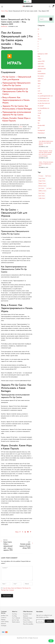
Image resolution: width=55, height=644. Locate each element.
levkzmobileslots (42, 74)
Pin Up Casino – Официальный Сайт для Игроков (17, 78)
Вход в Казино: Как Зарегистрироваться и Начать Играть (16, 100)
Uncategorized (41, 130)
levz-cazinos (41, 76)
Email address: (40, 621)
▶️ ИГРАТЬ (14, 60)
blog (39, 56)
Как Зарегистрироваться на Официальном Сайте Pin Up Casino (15, 91)
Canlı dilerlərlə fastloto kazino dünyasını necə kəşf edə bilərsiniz (46, 143)
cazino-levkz (41, 64)
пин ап (21, 127)
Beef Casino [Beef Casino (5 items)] (48, 176)
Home (3, 11)
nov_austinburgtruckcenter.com (45, 96)
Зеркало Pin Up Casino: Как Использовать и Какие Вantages (17, 107)
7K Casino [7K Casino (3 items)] (41, 176)
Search (51, 19)
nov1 (39, 86)
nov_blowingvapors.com (44, 98)
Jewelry (39, 71)
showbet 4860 (41, 125)
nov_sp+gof (41, 106)
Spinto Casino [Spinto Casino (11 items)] (42, 196)
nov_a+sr (40, 93)
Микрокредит (41, 133)
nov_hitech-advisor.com (43, 101)
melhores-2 (40, 79)
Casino (39, 59)
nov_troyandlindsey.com (43, 108)
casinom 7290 (41, 61)
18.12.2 (40, 39)
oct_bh (39, 111)
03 (38, 29)
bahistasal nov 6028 (43, 54)
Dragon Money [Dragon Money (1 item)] (42, 181)
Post (39, 116)
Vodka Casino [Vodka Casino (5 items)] (42, 198)
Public (39, 118)
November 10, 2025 (13, 26)
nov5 (39, 91)
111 (38, 37)
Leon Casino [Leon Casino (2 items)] (41, 188)
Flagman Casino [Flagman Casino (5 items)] (42, 183)
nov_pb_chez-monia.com (44, 103)
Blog (6, 11)
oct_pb (39, 113)
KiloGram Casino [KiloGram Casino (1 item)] (42, 186)
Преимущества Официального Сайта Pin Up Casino (16, 84)
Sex (39, 123)
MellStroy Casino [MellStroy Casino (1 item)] (42, 191)
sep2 (39, 120)
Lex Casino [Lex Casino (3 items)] (49, 188)
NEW (39, 81)
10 (38, 34)
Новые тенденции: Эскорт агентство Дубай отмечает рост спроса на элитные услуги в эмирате (46, 153)
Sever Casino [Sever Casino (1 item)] (42, 193)
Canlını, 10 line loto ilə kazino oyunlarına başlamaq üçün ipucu (46, 164)
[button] (51, 641)
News (3, 16)
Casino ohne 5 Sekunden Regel (27, 642)
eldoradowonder (42, 69)
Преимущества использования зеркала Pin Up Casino (17, 113)
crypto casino (41, 66)
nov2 (39, 88)
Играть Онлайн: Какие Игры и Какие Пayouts (16, 119)
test (39, 128)
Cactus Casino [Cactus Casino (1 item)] (42, 178)
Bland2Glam (4, 26)
